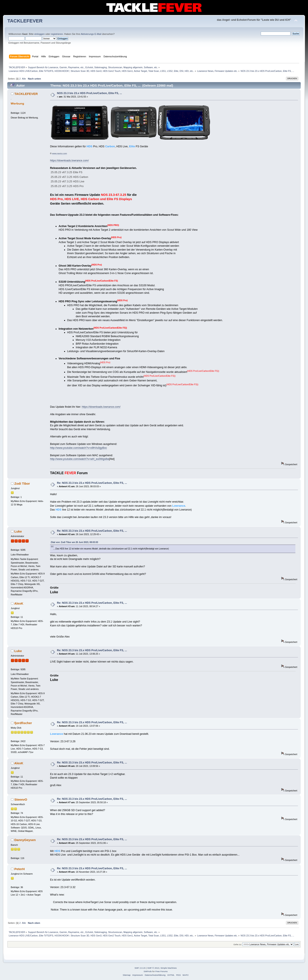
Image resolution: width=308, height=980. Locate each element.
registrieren (57, 34)
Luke (18, 531)
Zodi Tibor (22, 483)
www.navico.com (60, 153)
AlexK (19, 603)
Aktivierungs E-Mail (91, 34)
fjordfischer (23, 723)
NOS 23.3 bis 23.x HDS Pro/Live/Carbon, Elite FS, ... (89, 93)
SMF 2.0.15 (140, 968)
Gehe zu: (238, 944)
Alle (24, 79)
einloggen (39, 34)
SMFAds (148, 971)
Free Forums (161, 971)
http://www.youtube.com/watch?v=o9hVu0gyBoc (78, 448)
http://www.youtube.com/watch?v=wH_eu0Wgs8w (79, 459)
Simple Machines (169, 968)
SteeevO (21, 799)
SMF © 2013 (153, 968)
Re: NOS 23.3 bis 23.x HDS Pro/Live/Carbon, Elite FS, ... (92, 483)
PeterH (19, 869)
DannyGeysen (25, 840)
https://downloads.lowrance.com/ (69, 161)
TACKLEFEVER (25, 21)
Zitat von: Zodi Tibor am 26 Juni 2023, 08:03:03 (74, 542)
